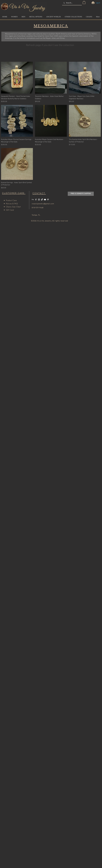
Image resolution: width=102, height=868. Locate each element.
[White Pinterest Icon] (48, 200)
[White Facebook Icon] (36, 200)
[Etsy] (33, 200)
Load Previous (51, 56)
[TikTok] (42, 200)
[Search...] (72, 3)
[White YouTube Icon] (45, 200)
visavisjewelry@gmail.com (43, 204)
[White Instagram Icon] (39, 200)
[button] (84, 2)
